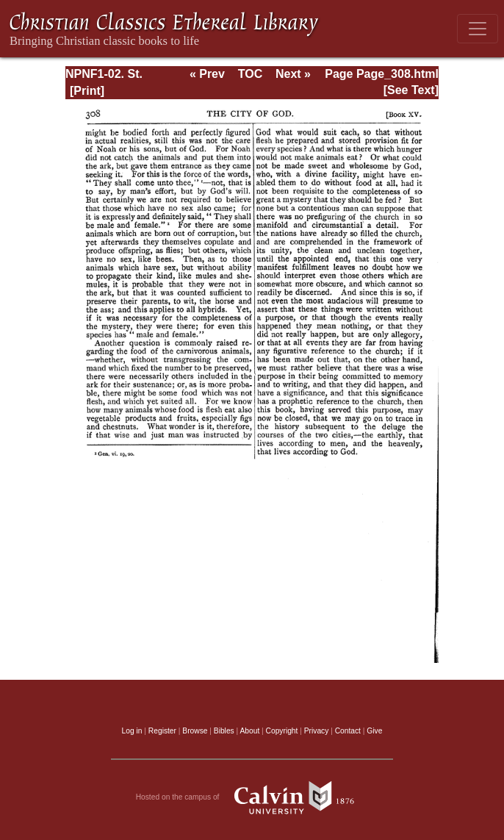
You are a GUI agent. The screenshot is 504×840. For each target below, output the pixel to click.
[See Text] (411, 90)
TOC (250, 74)
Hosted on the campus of (252, 797)
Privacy (317, 731)
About (249, 731)
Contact (348, 731)
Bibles (224, 731)
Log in (132, 731)
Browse (195, 731)
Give (374, 731)
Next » (293, 74)
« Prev (207, 74)
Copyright (282, 731)
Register (162, 731)
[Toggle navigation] (478, 29)
